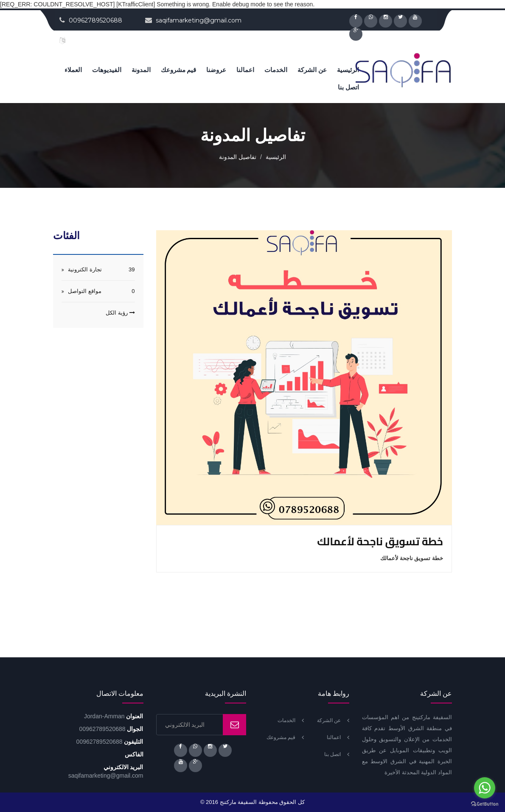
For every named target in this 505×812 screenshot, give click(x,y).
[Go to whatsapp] (485, 788)
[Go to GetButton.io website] (485, 804)
